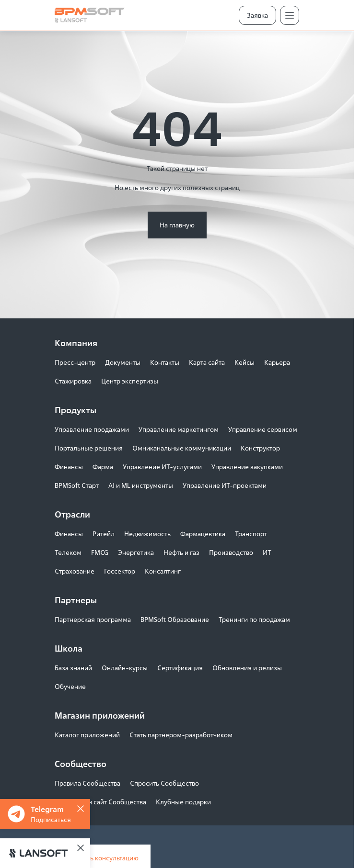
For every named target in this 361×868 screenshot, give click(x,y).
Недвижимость (147, 534)
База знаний (73, 668)
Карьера (277, 362)
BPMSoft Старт (77, 485)
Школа (69, 648)
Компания (76, 343)
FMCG (100, 552)
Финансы (69, 467)
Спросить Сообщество (164, 783)
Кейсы (245, 362)
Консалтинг (163, 571)
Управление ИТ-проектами (225, 485)
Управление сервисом (263, 429)
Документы (123, 362)
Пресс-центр (75, 362)
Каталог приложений (87, 735)
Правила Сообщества (87, 783)
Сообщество (81, 764)
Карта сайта (207, 362)
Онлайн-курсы (125, 668)
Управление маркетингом (179, 429)
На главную (177, 225)
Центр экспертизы (130, 381)
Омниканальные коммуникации (182, 448)
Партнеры (76, 600)
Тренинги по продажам (254, 619)
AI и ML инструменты (141, 485)
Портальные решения (89, 448)
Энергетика (136, 552)
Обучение (70, 686)
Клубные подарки (183, 802)
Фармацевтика (203, 534)
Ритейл (104, 534)
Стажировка (73, 381)
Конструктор (260, 448)
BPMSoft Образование (175, 619)
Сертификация (180, 668)
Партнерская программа (93, 619)
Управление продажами (92, 429)
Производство (231, 552)
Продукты (76, 410)
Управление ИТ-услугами (162, 467)
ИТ (267, 552)
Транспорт (251, 534)
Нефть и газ (181, 552)
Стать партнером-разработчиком (181, 735)
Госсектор (120, 571)
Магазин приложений (100, 715)
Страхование (75, 571)
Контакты (165, 362)
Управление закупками (247, 467)
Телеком (68, 552)
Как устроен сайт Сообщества (100, 802)
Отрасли (72, 514)
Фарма (103, 467)
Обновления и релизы (247, 668)
